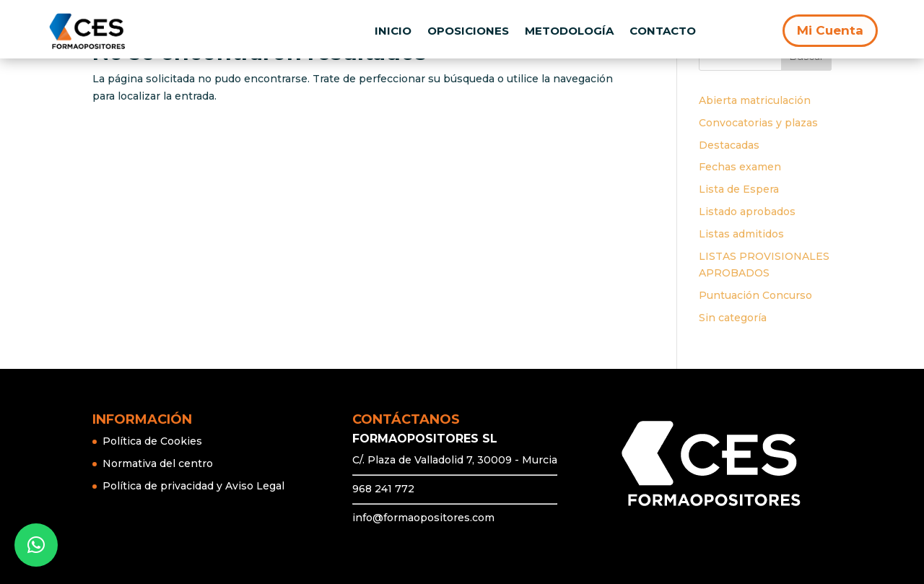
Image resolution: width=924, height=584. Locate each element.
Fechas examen (740, 167)
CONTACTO (663, 31)
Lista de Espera (739, 189)
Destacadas (729, 145)
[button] (36, 545)
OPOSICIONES (468, 31)
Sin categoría (733, 318)
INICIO (393, 31)
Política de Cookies (152, 441)
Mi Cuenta (830, 30)
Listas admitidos (741, 234)
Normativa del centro (158, 463)
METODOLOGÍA (569, 31)
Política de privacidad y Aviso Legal (193, 486)
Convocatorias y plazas (758, 123)
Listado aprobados (747, 212)
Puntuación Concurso (755, 295)
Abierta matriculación (755, 100)
